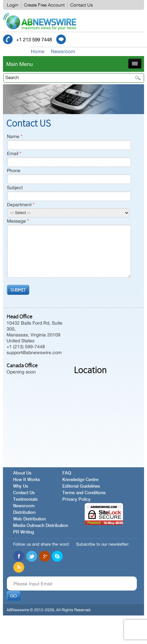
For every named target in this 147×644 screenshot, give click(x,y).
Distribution (24, 513)
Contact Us (82, 5)
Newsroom (63, 51)
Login (13, 5)
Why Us (21, 486)
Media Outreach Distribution (41, 526)
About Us (22, 473)
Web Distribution (29, 519)
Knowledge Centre (80, 480)
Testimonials (25, 500)
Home (38, 51)
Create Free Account (44, 5)
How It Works (27, 480)
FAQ (67, 473)
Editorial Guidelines (81, 486)
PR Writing (24, 532)
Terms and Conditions (84, 493)
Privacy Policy (76, 500)
